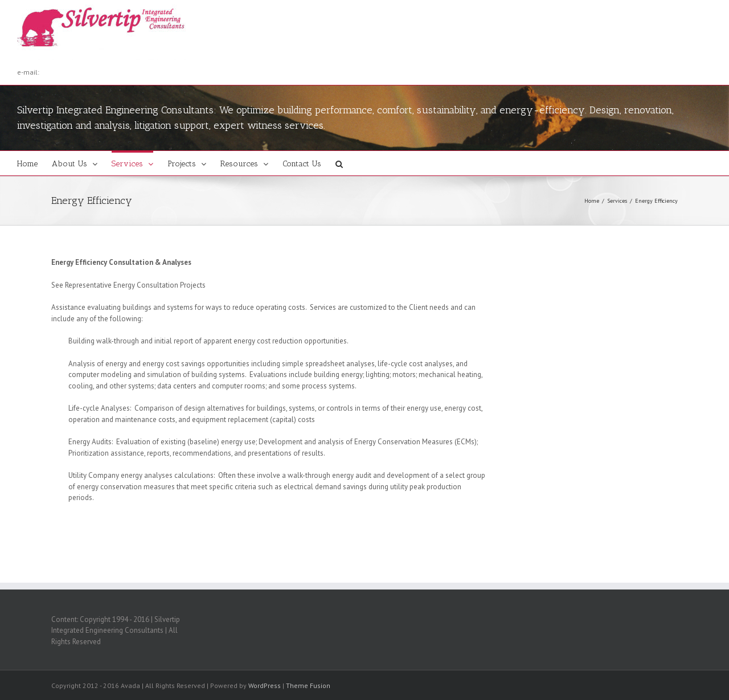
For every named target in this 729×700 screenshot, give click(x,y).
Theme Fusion (308, 685)
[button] (339, 163)
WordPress (265, 685)
